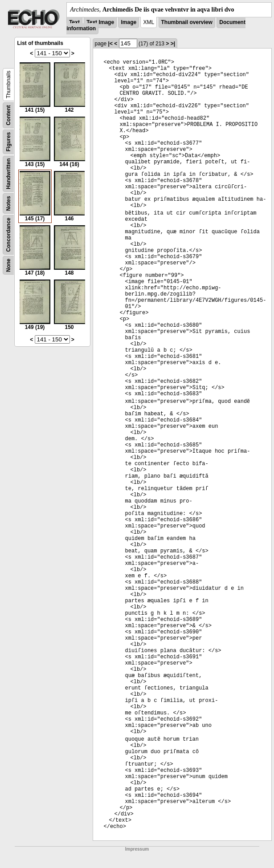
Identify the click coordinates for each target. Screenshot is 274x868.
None (8, 265)
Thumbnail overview (187, 22)
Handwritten (8, 174)
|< (110, 44)
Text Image (100, 22)
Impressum (137, 849)
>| (173, 44)
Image (129, 22)
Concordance (8, 235)
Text (74, 22)
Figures (8, 142)
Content (8, 115)
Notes (8, 203)
